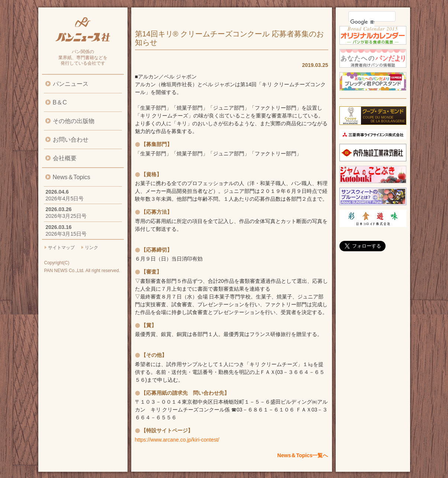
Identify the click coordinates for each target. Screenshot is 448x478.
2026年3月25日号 (66, 216)
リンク (91, 248)
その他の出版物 (74, 121)
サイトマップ (61, 248)
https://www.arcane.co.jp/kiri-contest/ (177, 440)
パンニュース (71, 84)
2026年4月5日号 (65, 198)
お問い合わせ (71, 140)
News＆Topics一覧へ (303, 455)
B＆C (60, 102)
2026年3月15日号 (66, 234)
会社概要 (65, 158)
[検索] (362, 22)
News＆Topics (72, 177)
